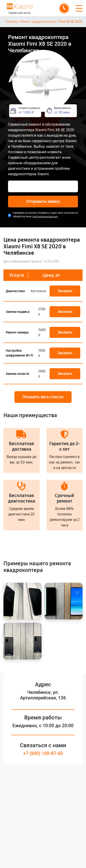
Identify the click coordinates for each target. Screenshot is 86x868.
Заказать (65, 291)
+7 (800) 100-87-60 (43, 753)
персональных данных (45, 216)
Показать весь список (43, 397)
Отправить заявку (43, 201)
